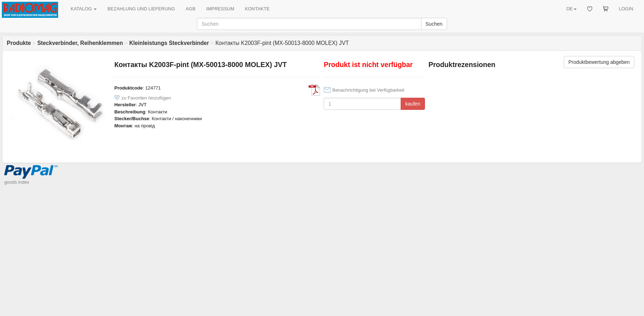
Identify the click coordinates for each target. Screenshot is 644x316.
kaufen (413, 104)
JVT (143, 105)
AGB (190, 9)
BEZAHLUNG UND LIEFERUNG (141, 9)
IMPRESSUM (220, 9)
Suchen (434, 24)
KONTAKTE (257, 9)
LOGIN (626, 9)
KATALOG (84, 9)
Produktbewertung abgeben (599, 62)
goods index (17, 182)
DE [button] (571, 9)
